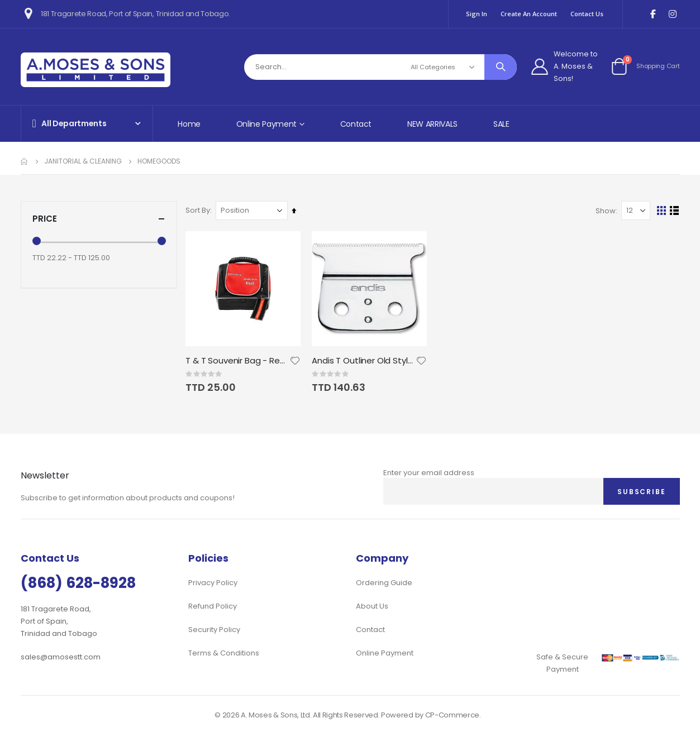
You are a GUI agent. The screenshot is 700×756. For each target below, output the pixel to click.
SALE (501, 124)
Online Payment (385, 653)
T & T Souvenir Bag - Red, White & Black (240, 360)
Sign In (477, 14)
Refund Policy (213, 606)
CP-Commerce (452, 715)
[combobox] (381, 67)
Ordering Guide (384, 583)
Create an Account (529, 14)
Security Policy (214, 630)
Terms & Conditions (224, 653)
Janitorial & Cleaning (83, 161)
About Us (372, 606)
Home (189, 124)
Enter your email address (429, 473)
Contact (356, 124)
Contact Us (587, 14)
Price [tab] (99, 219)
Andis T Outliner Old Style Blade (366, 360)
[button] (297, 360)
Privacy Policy (213, 583)
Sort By (201, 210)
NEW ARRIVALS (432, 124)
